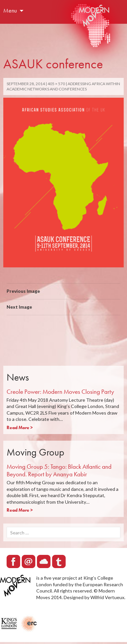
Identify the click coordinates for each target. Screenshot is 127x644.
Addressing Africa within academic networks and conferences (63, 86)
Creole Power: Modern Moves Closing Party (60, 392)
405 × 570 (56, 84)
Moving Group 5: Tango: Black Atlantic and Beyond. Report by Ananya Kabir (59, 470)
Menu (10, 10)
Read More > (20, 427)
